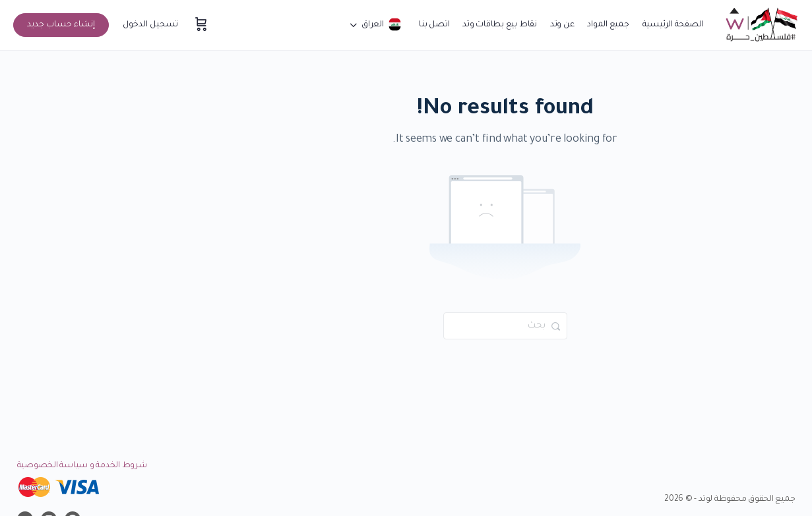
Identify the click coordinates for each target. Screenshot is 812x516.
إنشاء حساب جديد (61, 25)
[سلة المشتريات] (200, 25)
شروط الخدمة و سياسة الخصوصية (82, 466)
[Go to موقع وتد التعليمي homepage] (761, 26)
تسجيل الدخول (150, 25)
